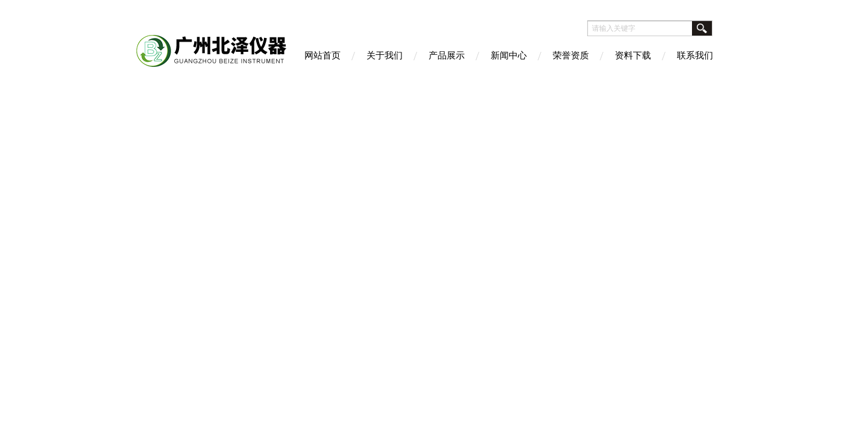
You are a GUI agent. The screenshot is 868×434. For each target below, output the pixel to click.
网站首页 (322, 55)
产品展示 (447, 55)
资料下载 (633, 55)
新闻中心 (509, 55)
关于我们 (385, 55)
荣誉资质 (571, 55)
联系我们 (695, 55)
